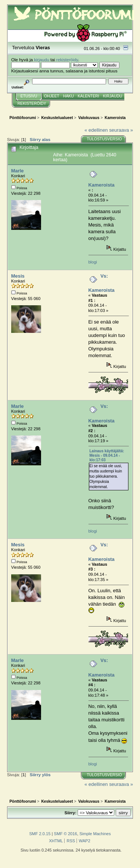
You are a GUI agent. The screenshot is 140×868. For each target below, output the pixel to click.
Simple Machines (95, 834)
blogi (93, 262)
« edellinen (96, 130)
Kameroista (102, 185)
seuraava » (121, 130)
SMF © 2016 (65, 834)
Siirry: (71, 813)
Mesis (18, 276)
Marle (18, 171)
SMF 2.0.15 (40, 834)
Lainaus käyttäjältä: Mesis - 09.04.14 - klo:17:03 (107, 455)
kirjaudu (42, 60)
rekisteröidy (67, 60)
